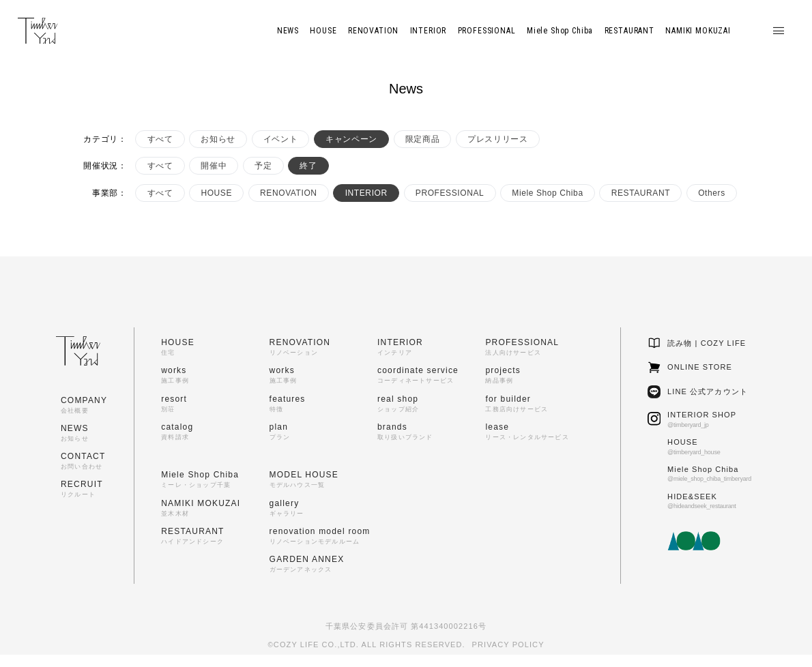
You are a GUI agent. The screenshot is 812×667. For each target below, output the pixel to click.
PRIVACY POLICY (508, 644)
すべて (160, 139)
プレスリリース (497, 139)
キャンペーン (351, 139)
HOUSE (216, 193)
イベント (280, 139)
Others (712, 193)
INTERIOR (366, 193)
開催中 (214, 166)
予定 (263, 166)
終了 (308, 166)
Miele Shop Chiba (547, 193)
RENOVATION (289, 193)
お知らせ (218, 139)
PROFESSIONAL (450, 193)
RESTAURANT (641, 193)
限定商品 (422, 139)
